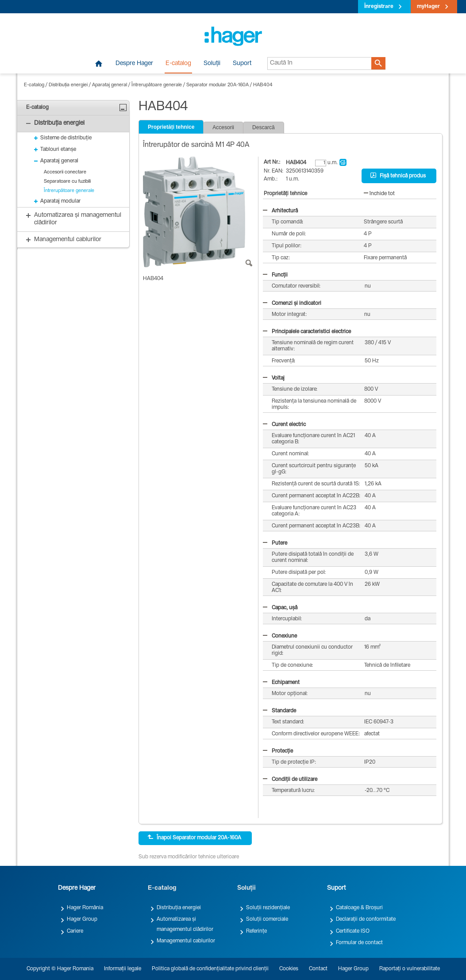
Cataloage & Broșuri (359, 908)
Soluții (212, 64)
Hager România (85, 908)
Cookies (289, 969)
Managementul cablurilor (186, 941)
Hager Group (82, 919)
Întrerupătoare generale (157, 85)
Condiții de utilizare (290, 780)
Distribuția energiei (68, 85)
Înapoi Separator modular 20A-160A (194, 838)
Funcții (275, 275)
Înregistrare (379, 7)
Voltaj (274, 378)
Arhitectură (280, 211)
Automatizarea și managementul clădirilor (185, 924)
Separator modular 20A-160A (218, 85)
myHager (428, 7)
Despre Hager (134, 64)
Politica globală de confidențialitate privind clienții (210, 969)
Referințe (256, 931)
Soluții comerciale (267, 919)
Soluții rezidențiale (268, 908)
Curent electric (284, 425)
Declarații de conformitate (366, 919)
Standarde (279, 711)
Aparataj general (110, 85)
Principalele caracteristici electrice (307, 332)
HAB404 (263, 85)
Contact (318, 969)
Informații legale (123, 969)
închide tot (379, 194)
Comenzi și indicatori (292, 304)
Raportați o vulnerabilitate (410, 969)
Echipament (281, 683)
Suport (242, 64)
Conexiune (280, 636)
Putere (275, 543)
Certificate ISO (353, 931)
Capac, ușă (280, 608)
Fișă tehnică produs (398, 176)
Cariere (75, 931)
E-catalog (178, 64)
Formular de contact (359, 943)
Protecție (278, 751)
